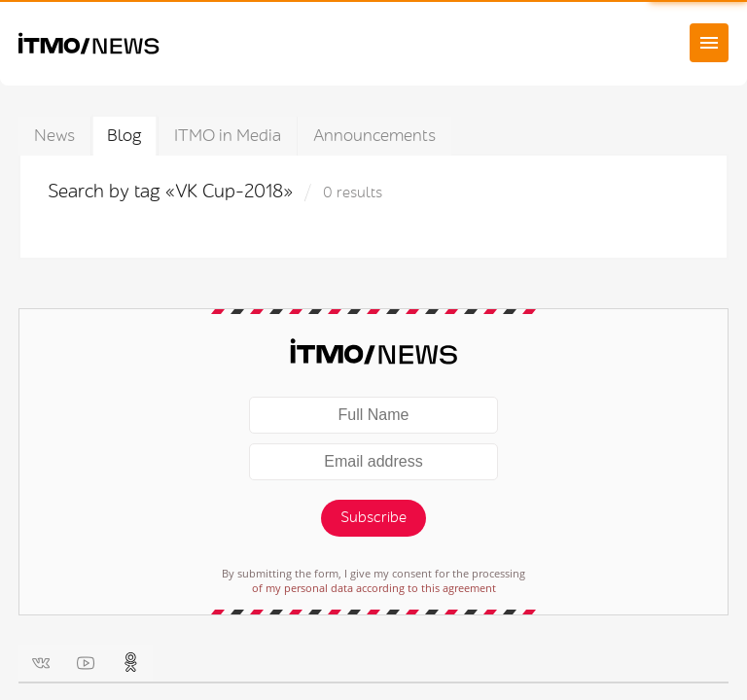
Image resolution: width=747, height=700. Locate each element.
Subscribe (373, 518)
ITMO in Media (228, 136)
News (54, 136)
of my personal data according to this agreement (374, 588)
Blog (124, 136)
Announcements (374, 136)
